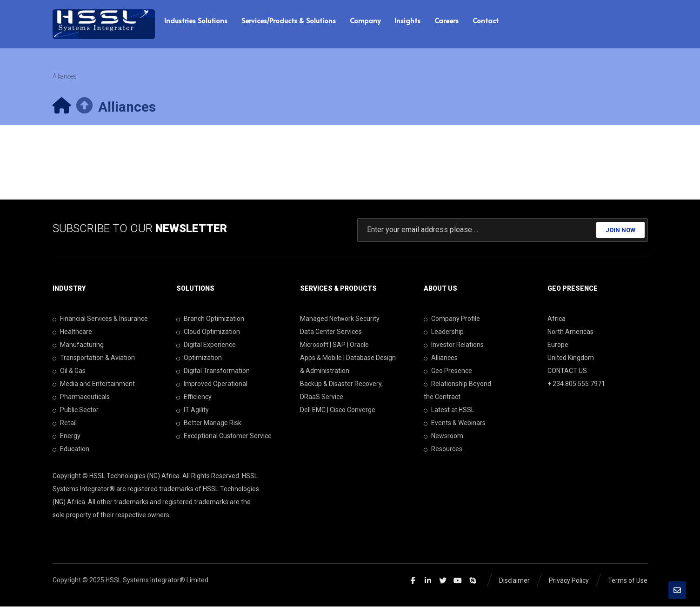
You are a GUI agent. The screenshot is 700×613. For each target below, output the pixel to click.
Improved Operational (212, 390)
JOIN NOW (620, 236)
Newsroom (443, 442)
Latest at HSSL (449, 416)
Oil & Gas (69, 377)
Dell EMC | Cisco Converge (338, 416)
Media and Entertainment (94, 390)
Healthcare (72, 338)
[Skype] (473, 586)
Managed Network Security (340, 325)
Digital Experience (206, 351)
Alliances (441, 364)
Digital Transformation (213, 377)
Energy (67, 442)
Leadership (444, 338)
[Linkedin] (428, 586)
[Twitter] (443, 586)
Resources (443, 455)
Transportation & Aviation (94, 364)
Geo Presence (448, 377)
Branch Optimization (210, 325)
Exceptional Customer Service (224, 442)
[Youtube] (458, 586)
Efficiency (194, 403)
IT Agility (193, 416)
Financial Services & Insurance (100, 325)
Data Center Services (331, 338)
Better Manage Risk (209, 429)
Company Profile (452, 325)
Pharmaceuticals (81, 403)
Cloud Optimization (208, 338)
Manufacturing (78, 351)
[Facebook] (413, 586)
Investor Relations (454, 351)
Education (71, 455)
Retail (65, 429)
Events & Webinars (455, 429)
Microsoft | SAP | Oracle (334, 351)
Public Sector (76, 416)
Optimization (199, 364)
